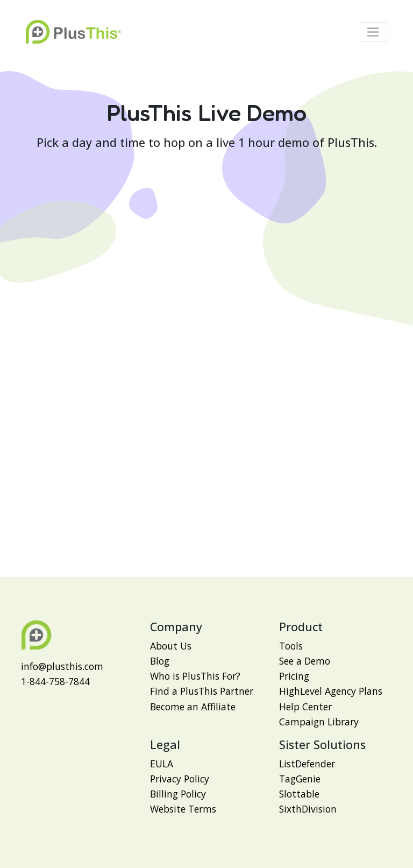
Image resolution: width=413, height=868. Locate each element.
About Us (171, 646)
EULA (162, 764)
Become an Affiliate (193, 707)
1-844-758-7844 (55, 681)
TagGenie (300, 779)
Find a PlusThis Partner (202, 691)
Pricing (294, 676)
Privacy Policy (180, 779)
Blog (160, 661)
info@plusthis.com (62, 666)
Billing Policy (178, 794)
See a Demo (305, 661)
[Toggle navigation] (373, 32)
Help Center (305, 707)
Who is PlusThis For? (195, 676)
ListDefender (307, 764)
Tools (291, 646)
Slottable (299, 794)
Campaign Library (319, 722)
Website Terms (183, 809)
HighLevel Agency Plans (331, 691)
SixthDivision (308, 809)
